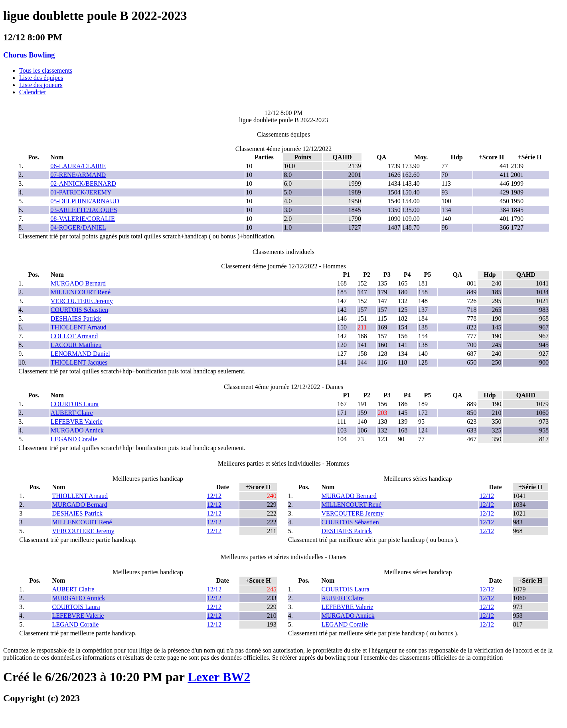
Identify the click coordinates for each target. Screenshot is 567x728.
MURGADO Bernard (78, 283)
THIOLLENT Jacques (79, 362)
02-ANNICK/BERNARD (83, 183)
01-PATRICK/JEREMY (81, 192)
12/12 (214, 496)
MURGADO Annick (77, 430)
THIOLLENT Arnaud (79, 327)
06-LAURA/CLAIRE (78, 166)
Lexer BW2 (219, 677)
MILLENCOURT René (81, 292)
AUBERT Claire (72, 413)
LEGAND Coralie (74, 439)
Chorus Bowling (29, 55)
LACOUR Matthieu (76, 345)
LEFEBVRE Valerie (77, 422)
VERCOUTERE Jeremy (82, 301)
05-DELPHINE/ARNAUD (85, 201)
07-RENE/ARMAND (78, 175)
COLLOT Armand (74, 336)
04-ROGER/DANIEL (78, 227)
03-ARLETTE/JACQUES (84, 210)
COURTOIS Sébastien (79, 310)
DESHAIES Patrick (76, 318)
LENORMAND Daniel (80, 354)
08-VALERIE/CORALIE (82, 219)
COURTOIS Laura (75, 404)
